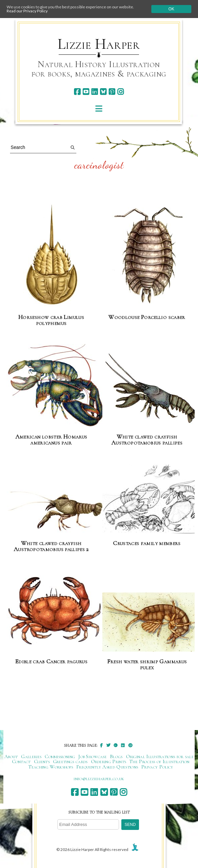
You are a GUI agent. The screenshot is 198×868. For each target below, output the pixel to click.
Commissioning (60, 756)
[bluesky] (103, 92)
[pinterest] (112, 92)
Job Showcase (92, 756)
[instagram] (120, 92)
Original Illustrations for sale (160, 756)
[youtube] (86, 92)
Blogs (116, 756)
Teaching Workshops (51, 767)
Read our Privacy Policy (27, 11)
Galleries (31, 756)
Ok (171, 9)
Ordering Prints (109, 761)
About (11, 756)
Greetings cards (70, 761)
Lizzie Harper (99, 44)
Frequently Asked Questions (107, 767)
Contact (21, 761)
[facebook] (77, 92)
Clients (42, 761)
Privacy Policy (157, 767)
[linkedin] (94, 92)
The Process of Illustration (159, 761)
